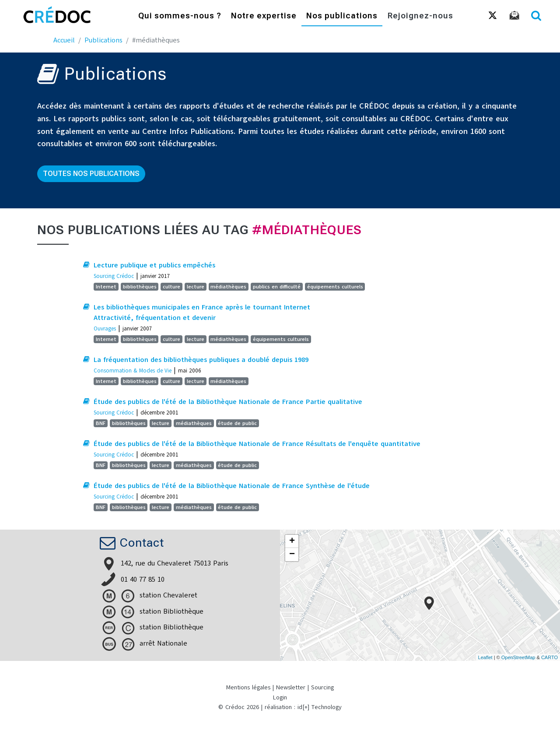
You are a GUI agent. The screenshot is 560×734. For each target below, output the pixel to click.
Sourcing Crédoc (114, 276)
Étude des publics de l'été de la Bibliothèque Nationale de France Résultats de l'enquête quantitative (257, 444)
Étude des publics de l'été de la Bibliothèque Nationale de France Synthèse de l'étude (232, 486)
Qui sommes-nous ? (180, 16)
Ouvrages (105, 328)
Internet (106, 287)
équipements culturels (335, 287)
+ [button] (292, 541)
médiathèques (228, 287)
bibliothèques (140, 287)
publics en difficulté (277, 287)
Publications (103, 40)
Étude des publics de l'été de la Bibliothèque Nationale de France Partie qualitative (228, 402)
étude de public (237, 423)
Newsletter (291, 687)
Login (280, 697)
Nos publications (342, 16)
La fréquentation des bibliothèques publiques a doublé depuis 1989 (201, 360)
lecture (196, 287)
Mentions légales (248, 687)
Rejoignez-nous (420, 16)
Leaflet (485, 657)
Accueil (64, 40)
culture (171, 287)
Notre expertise (264, 16)
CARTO (549, 657)
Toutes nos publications (91, 174)
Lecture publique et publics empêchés (154, 265)
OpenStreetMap (518, 657)
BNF (101, 423)
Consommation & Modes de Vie (133, 371)
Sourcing (322, 687)
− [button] (292, 555)
